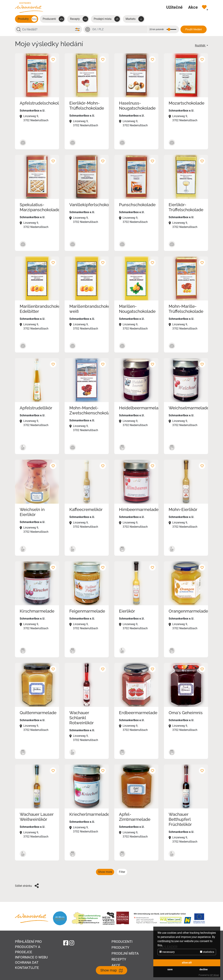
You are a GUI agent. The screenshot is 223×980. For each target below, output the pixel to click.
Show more (105, 872)
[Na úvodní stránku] (29, 7)
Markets (135, 19)
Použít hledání (194, 29)
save (170, 969)
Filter (122, 872)
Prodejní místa (107, 19)
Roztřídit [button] (200, 45)
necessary (167, 952)
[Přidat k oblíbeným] (53, 59)
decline (204, 969)
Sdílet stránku (27, 886)
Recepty (79, 19)
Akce (116, 965)
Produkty (27, 19)
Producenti (53, 19)
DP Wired (214, 975)
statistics (207, 952)
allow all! (187, 963)
